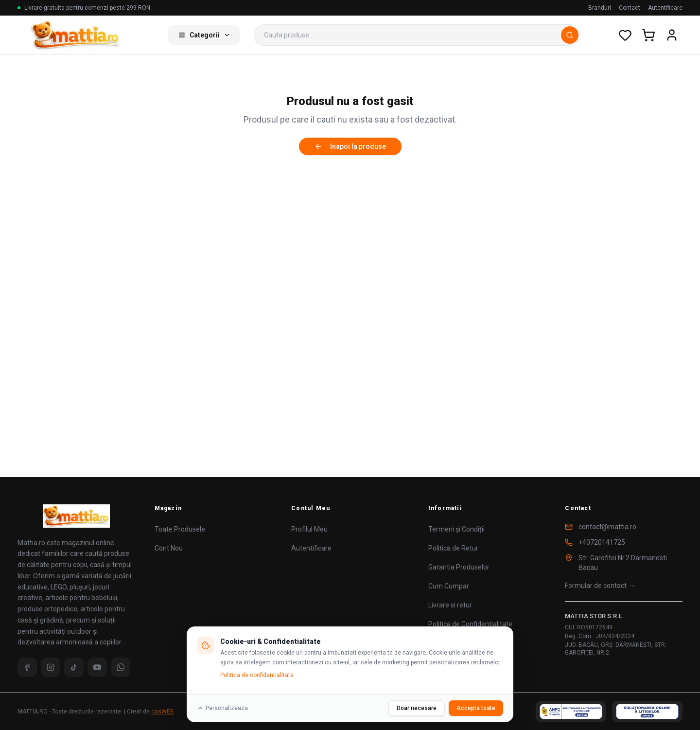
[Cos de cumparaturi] (648, 35)
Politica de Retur (453, 548)
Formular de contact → (600, 586)
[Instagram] (51, 667)
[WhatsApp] (121, 667)
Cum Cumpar (449, 586)
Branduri (600, 8)
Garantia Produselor (459, 567)
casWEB (163, 712)
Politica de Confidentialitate (470, 624)
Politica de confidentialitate (257, 675)
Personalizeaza (222, 708)
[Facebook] (27, 667)
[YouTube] (97, 667)
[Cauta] (570, 35)
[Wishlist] (625, 35)
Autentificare (665, 8)
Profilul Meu (309, 529)
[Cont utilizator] (672, 35)
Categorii (204, 35)
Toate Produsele (180, 529)
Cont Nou (169, 548)
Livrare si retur (450, 605)
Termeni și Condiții (456, 529)
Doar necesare (417, 708)
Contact (630, 8)
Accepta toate (476, 708)
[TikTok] (74, 667)
